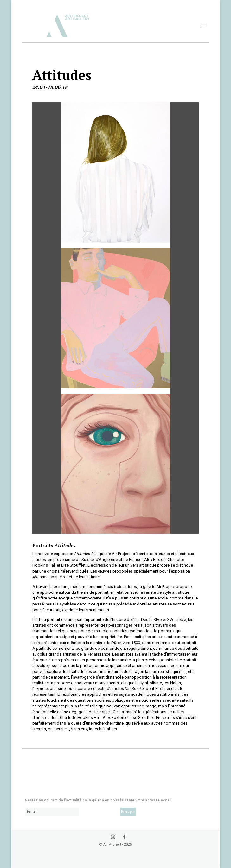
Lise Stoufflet (73, 565)
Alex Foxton (155, 559)
